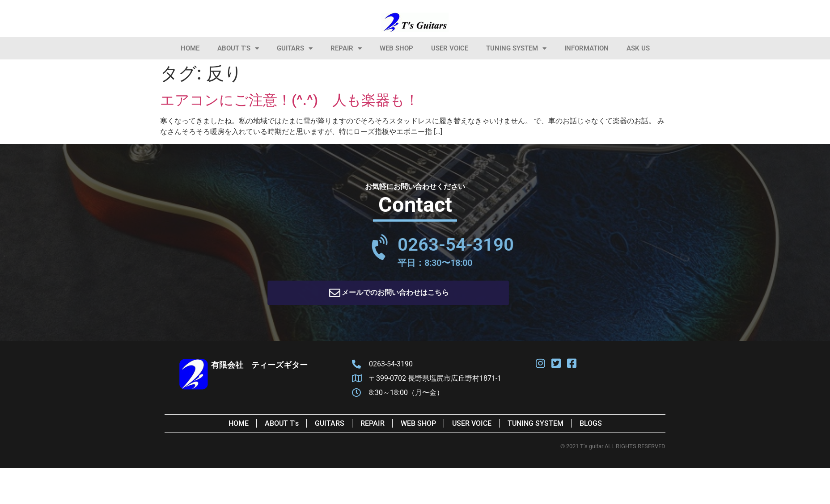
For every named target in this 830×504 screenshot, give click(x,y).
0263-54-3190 (537, 245)
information (587, 48)
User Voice (450, 48)
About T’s (238, 48)
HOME (190, 48)
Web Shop (396, 48)
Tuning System (516, 48)
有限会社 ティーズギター (259, 368)
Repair (346, 48)
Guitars (295, 48)
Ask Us (638, 48)
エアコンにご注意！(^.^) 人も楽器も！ (290, 100)
